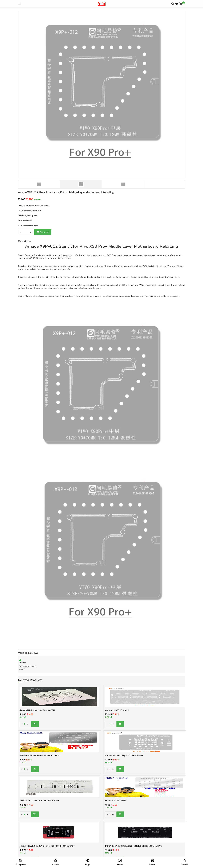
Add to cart (43, 232)
